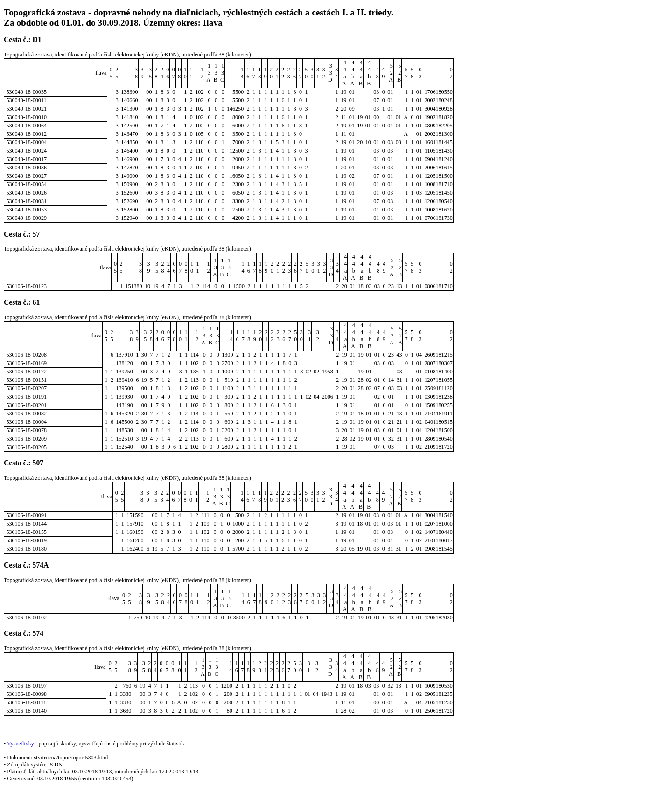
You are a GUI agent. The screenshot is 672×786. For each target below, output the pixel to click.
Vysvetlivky (21, 744)
